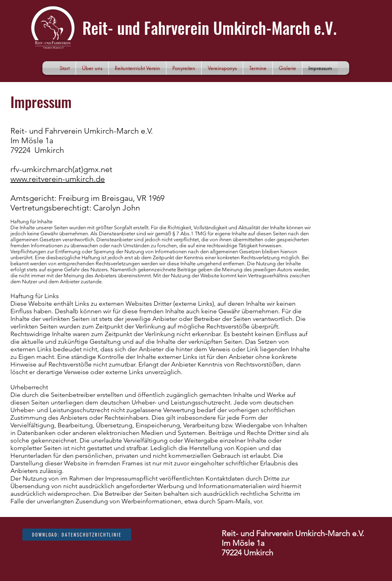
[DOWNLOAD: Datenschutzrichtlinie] (77, 535)
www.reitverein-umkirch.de (58, 179)
